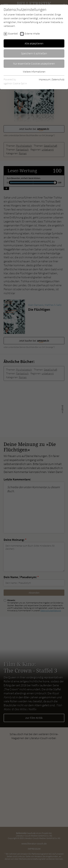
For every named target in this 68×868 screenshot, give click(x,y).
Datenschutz (58, 79)
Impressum (45, 79)
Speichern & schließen (34, 53)
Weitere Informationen (34, 72)
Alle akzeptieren (34, 43)
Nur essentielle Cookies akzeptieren (34, 63)
